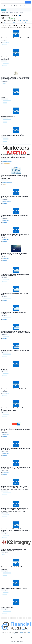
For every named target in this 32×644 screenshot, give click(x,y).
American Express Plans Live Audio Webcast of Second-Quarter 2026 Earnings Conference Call (16, 116)
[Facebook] (14, 638)
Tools (20, 10)
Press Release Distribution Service (7, 161)
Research (24, 22)
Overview (4, 13)
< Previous (3, 27)
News (7, 13)
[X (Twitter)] (11, 638)
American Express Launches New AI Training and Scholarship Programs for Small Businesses (15, 275)
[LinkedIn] (18, 638)
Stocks (10, 10)
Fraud (5, 184)
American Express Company (7, 101)
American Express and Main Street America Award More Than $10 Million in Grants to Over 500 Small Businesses (15, 235)
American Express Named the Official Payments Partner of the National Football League (15, 449)
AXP (19, 16)
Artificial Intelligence (7, 164)
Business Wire (5, 45)
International (16, 13)
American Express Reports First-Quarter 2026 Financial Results (16, 350)
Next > (30, 27)
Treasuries (22, 13)
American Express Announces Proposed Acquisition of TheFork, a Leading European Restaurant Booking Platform (16, 135)
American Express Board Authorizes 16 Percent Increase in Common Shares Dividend (15, 607)
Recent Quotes (4, 6)
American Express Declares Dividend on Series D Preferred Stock (15, 294)
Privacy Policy (21, 632)
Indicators (22, 6)
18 (24, 27)
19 (27, 27)
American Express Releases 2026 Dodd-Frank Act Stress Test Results (15, 97)
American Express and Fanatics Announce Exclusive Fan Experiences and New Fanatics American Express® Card (14, 254)
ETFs (15, 10)
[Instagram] (21, 638)
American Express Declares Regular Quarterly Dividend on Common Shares (14, 197)
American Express (6, 43)
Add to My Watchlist (26, 20)
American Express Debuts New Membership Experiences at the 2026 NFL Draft (16, 369)
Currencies (11, 13)
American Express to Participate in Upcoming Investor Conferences (14, 313)
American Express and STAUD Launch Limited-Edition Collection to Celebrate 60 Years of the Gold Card (16, 468)
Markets (4, 10)
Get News (4, 84)
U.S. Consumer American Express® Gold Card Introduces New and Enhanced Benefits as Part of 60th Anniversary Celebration (16, 332)
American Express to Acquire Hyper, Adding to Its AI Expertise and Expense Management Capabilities (15, 389)
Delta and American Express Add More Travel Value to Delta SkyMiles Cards (15, 216)
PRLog (4, 555)
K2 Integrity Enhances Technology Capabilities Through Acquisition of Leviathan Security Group (14, 550)
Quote (5, 22)
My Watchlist (14, 6)
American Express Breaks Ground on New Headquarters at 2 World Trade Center (15, 38)
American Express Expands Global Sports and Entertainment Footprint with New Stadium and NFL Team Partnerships (15, 588)
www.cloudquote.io (25, 630)
